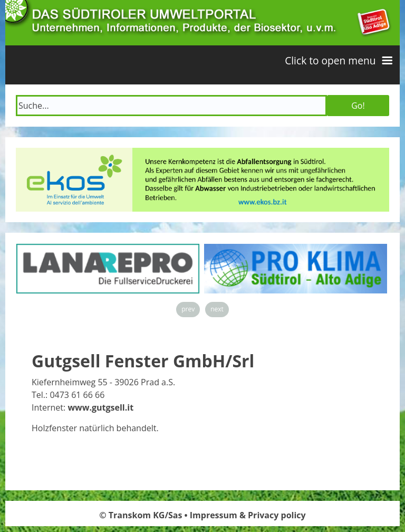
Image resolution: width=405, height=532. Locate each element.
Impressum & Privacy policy (248, 515)
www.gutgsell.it (100, 407)
